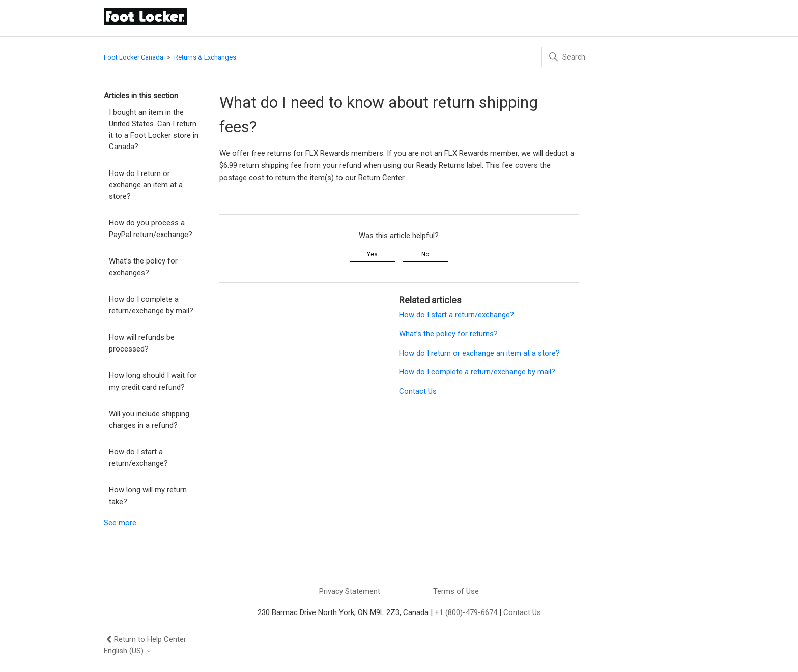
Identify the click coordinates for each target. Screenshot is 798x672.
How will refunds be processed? (142, 343)
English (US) (128, 651)
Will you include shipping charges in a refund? (149, 419)
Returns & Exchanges (205, 57)
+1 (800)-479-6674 (466, 612)
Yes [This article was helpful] (372, 254)
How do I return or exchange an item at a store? (146, 185)
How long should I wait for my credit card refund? (153, 381)
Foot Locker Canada (134, 57)
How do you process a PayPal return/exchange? (151, 229)
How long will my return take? (148, 496)
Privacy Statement (350, 591)
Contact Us (418, 391)
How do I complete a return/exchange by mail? (151, 305)
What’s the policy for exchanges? (143, 267)
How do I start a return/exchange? (138, 458)
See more (120, 523)
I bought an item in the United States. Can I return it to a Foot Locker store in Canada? (154, 130)
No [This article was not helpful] (425, 254)
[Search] (618, 57)
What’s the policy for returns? (448, 334)
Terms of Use (456, 591)
